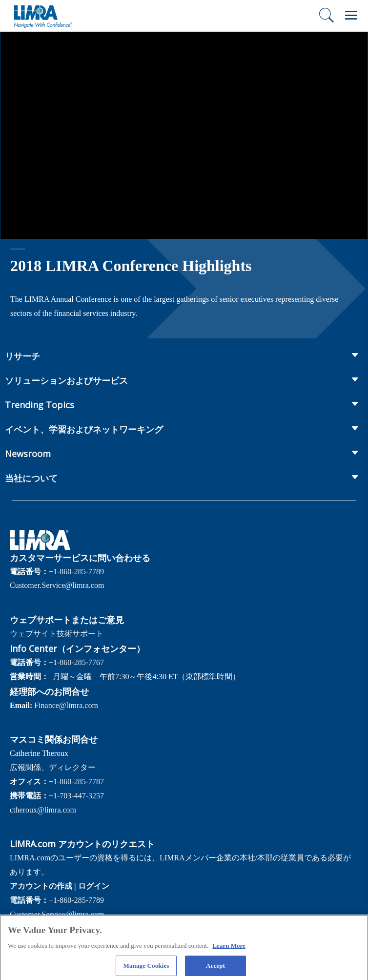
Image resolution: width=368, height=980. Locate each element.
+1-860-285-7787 (76, 782)
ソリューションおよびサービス (66, 380)
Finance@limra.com (66, 705)
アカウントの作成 (41, 886)
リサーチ (22, 356)
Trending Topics (40, 405)
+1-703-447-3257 (76, 796)
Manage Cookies (146, 969)
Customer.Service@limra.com (57, 585)
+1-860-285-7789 (76, 572)
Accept (215, 969)
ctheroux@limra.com (43, 810)
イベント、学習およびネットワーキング (84, 429)
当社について (31, 478)
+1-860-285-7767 (76, 662)
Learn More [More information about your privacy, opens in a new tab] (229, 949)
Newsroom (28, 454)
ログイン (94, 886)
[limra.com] (42, 16)
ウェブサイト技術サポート (57, 634)
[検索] (327, 15)
